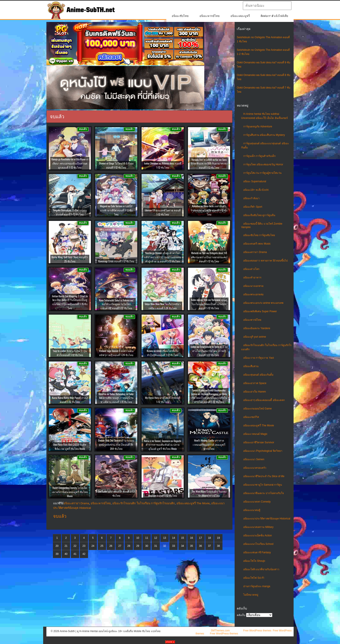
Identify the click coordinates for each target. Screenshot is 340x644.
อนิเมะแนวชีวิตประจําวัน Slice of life (264, 476)
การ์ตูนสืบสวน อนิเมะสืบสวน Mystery (264, 135)
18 (209, 538)
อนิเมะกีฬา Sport (253, 207)
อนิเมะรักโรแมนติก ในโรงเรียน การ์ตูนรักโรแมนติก (144, 503)
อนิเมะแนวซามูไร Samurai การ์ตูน (263, 485)
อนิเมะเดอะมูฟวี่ (240, 16)
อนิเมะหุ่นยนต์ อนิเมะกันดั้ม (258, 375)
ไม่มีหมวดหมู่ (251, 595)
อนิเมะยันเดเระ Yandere (257, 328)
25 (102, 546)
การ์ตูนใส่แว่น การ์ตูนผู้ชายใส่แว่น (262, 173)
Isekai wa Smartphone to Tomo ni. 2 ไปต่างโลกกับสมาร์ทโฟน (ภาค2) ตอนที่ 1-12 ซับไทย (209, 351)
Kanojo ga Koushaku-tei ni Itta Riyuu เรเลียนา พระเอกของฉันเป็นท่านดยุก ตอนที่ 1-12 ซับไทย (70, 163)
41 (75, 554)
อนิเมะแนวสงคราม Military (258, 527)
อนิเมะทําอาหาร (252, 278)
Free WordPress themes (257, 631)
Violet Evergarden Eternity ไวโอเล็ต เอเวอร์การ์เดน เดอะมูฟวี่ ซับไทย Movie (70, 492)
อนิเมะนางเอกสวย (253, 286)
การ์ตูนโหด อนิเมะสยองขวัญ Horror (263, 164)
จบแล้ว (60, 516)
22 (75, 546)
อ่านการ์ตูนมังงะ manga (257, 586)
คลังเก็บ (241, 615)
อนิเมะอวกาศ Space (255, 383)
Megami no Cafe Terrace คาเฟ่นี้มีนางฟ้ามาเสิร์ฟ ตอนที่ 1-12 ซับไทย (116, 210)
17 (200, 538)
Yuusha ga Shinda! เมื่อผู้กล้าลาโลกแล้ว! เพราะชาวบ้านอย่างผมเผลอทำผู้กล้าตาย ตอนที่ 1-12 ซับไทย (163, 257)
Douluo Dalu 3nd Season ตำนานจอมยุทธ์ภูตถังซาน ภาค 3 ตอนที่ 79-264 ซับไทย (116, 444)
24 (93, 546)
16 (191, 538)
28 (129, 546)
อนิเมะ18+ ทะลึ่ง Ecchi (256, 190)
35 (191, 546)
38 (218, 546)
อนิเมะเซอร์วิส (251, 417)
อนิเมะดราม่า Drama (255, 252)
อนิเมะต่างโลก (251, 269)
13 (164, 538)
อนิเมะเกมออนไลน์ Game (257, 409)
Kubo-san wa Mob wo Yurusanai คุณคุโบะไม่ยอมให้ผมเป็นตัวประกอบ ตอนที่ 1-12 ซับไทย (209, 304)
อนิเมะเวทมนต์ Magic (255, 434)
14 (174, 538)
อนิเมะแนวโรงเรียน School (258, 544)
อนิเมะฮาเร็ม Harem (255, 392)
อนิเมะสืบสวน (251, 366)
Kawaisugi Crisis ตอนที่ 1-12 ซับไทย (116, 261)
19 (218, 538)
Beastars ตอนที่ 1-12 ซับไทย (163, 495)
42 (84, 554)
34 (182, 546)
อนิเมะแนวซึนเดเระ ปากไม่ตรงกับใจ (264, 493)
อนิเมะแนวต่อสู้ (252, 510)
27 (120, 546)
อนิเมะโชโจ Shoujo (254, 561)
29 (138, 546)
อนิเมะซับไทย (180, 16)
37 (209, 546)
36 (200, 546)
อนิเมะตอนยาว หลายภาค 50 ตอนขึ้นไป (266, 261)
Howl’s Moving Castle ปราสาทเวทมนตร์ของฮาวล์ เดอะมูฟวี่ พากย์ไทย (209, 444)
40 (66, 554)
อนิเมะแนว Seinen (254, 459)
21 (66, 546)
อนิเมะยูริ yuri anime (255, 337)
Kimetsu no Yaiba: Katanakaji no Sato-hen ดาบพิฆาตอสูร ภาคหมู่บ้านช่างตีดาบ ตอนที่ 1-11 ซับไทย (116, 398)
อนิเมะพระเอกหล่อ (253, 294)
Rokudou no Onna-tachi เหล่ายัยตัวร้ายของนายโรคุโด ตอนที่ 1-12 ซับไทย (209, 210)
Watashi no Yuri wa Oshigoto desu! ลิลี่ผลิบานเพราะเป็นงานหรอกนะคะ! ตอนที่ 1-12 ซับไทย (209, 257)
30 (147, 546)
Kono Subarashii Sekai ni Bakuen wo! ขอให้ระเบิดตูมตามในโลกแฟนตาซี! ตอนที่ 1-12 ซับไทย (116, 304)
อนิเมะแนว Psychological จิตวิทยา (263, 451)
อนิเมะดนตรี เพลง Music (257, 244)
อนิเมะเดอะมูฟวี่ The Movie (259, 425)
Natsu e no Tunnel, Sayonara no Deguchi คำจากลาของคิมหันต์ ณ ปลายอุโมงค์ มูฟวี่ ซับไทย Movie (163, 445)
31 (156, 546)
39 (57, 554)
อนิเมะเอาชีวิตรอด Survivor (259, 442)
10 (138, 538)
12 (156, 538)
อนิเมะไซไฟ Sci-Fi (254, 578)
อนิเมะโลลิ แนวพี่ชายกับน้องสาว (261, 569)
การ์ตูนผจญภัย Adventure (258, 126)
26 (111, 546)
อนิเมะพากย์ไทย (210, 16)
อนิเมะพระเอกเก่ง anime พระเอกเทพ (263, 303)
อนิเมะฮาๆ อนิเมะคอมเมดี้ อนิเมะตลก (264, 400)
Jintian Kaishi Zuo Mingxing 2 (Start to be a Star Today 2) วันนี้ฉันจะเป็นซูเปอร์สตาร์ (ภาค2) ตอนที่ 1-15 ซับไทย (70, 302)
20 (57, 546)
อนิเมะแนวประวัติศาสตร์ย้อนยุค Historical (267, 519)
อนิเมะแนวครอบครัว (255, 468)
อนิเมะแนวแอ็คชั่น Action (258, 536)
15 (182, 538)
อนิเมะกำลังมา (251, 198)
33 (174, 546)
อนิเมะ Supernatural (255, 181)
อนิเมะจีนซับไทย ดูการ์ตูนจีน (259, 215)
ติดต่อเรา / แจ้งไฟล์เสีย (274, 16)
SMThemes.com (220, 631)
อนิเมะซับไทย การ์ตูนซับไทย (259, 235)
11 (147, 538)
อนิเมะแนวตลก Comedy (257, 502)
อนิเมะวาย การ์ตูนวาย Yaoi (259, 358)
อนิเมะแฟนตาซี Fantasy (257, 552)
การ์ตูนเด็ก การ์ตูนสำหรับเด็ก (259, 156)
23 (84, 546)
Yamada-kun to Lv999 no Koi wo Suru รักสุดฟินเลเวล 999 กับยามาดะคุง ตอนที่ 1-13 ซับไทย (209, 163)
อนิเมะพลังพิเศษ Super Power (260, 311)
